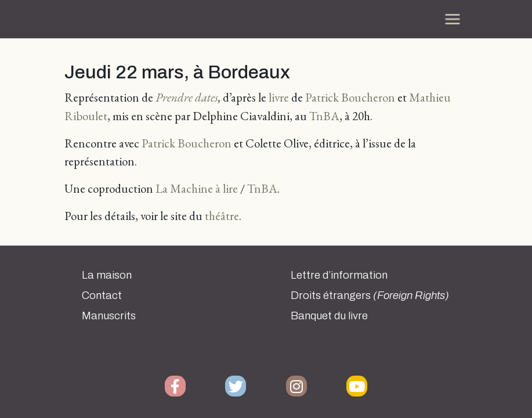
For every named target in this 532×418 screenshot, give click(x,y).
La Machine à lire (197, 188)
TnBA (324, 116)
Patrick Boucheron (350, 97)
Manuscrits (109, 316)
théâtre (222, 216)
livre (279, 97)
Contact (102, 296)
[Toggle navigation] (453, 19)
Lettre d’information (339, 275)
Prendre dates (187, 97)
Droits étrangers (370, 296)
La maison (107, 275)
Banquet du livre (329, 316)
